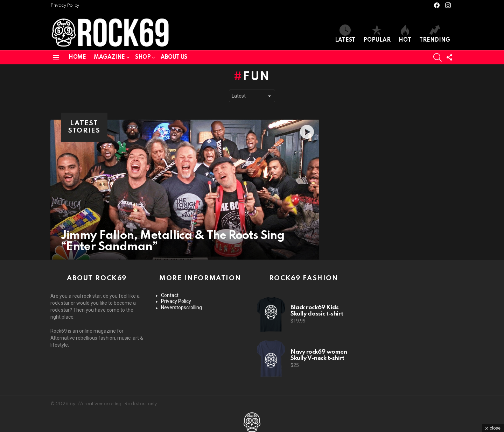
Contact (170, 295)
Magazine (109, 57)
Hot (405, 34)
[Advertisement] (413, 318)
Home (77, 57)
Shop (143, 57)
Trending (435, 34)
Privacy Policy (65, 5)
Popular (377, 34)
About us (174, 57)
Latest (345, 34)
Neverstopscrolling (181, 307)
